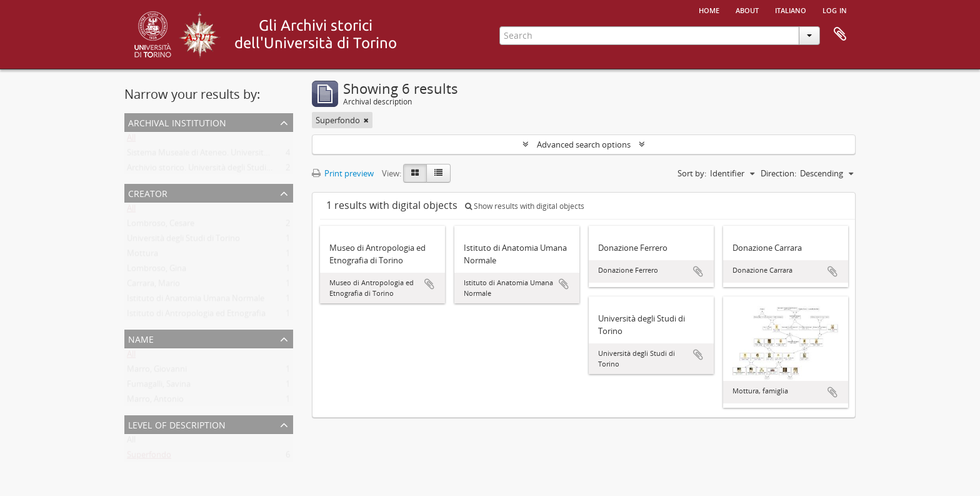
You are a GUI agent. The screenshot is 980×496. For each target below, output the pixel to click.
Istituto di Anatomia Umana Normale (196, 301)
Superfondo (149, 457)
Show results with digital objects (525, 206)
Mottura (142, 256)
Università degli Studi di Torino (183, 241)
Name (141, 338)
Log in (835, 9)
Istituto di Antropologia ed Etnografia (196, 316)
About (747, 9)
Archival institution (177, 122)
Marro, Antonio (155, 402)
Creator (148, 192)
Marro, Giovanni (157, 372)
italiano (791, 9)
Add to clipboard (429, 284)
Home (709, 9)
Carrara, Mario (153, 286)
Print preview (343, 173)
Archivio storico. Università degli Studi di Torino (214, 170)
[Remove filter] (366, 120)
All (131, 140)
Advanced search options (584, 144)
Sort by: (692, 173)
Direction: (778, 173)
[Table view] (438, 173)
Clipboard (840, 34)
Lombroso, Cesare (161, 226)
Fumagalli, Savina (159, 387)
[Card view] (415, 173)
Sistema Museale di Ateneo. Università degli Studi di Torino (235, 155)
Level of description (177, 424)
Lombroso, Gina (157, 271)
